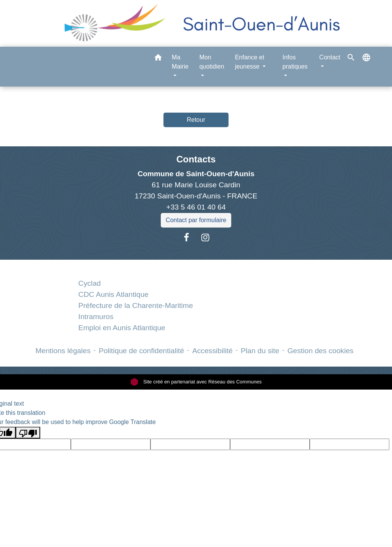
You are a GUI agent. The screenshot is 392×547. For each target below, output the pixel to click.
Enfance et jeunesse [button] (250, 62)
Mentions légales (63, 351)
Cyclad (90, 283)
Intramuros (96, 317)
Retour (196, 120)
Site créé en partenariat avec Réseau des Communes (196, 382)
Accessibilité (212, 351)
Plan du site (260, 351)
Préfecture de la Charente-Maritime (136, 305)
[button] (158, 59)
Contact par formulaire (196, 220)
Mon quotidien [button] (212, 62)
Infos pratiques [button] (295, 62)
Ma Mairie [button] (180, 62)
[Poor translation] (28, 433)
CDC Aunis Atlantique (114, 294)
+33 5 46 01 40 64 (196, 207)
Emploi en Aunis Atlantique (122, 328)
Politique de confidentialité (141, 351)
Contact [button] (330, 57)
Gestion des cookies (321, 351)
